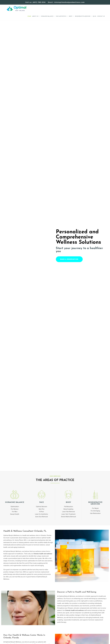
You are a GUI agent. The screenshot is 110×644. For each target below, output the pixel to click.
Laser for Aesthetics (42, 514)
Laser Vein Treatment (68, 514)
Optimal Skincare (42, 507)
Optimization (15, 507)
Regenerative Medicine (95, 503)
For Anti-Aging (95, 511)
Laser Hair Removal (68, 512)
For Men (15, 512)
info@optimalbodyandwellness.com (69, 2)
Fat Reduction (68, 507)
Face (42, 502)
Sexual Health (15, 514)
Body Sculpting (68, 509)
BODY (68, 502)
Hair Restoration (95, 513)
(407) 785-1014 (39, 2)
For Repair (95, 508)
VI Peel (42, 512)
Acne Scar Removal (42, 517)
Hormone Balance (15, 502)
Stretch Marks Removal (68, 517)
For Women (15, 509)
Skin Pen (42, 509)
